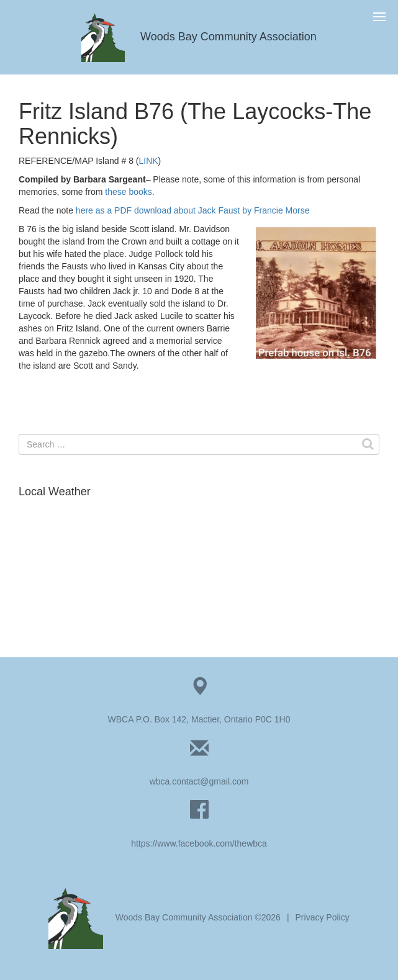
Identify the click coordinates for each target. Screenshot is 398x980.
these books (129, 192)
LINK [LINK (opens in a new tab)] (148, 161)
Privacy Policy (323, 917)
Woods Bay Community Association (199, 37)
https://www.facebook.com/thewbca (199, 843)
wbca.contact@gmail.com (199, 781)
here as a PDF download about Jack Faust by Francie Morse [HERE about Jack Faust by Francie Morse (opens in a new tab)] (193, 210)
